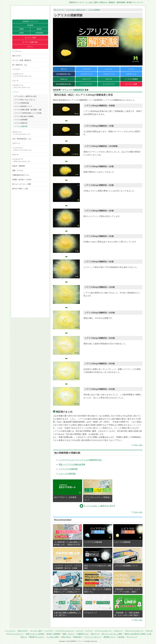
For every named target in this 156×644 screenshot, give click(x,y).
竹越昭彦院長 (78, 90)
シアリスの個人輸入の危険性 (24, 116)
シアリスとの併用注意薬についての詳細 (27, 113)
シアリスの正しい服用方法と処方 (25, 96)
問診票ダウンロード (77, 2)
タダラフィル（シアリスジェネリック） (22, 133)
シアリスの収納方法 (20, 123)
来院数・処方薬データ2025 (22, 180)
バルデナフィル (109, 74)
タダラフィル (131, 74)
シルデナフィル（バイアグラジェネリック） (22, 75)
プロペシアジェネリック (134, 631)
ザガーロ (15, 155)
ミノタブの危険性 (131, 79)
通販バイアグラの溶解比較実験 (72, 464)
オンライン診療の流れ (30, 42)
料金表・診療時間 (19, 166)
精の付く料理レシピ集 (20, 189)
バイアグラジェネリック (65, 631)
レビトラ (15, 81)
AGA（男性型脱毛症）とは (22, 139)
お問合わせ (103, 2)
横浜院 (39, 29)
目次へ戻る (138, 445)
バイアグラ (16, 69)
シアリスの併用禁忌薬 (21, 103)
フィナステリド (86, 84)
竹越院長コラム (83, 634)
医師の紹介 (78, 637)
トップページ (17, 51)
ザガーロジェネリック (15, 634)
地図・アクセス (18, 170)
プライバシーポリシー (93, 637)
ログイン (30, 47)
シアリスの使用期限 (20, 120)
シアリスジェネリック (103, 631)
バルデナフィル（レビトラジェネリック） (22, 86)
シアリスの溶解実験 (20, 126)
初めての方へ (17, 56)
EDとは (64, 69)
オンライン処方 (36, 631)
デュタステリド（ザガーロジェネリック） (22, 160)
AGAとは (64, 79)
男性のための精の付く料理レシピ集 (138, 634)
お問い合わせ (66, 637)
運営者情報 (121, 2)
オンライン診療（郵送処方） (22, 60)
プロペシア (16, 143)
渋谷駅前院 (39, 33)
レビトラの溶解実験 (67, 474)
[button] (66, 110)
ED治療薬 (64, 74)
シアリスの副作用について (23, 106)
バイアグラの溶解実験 (68, 469)
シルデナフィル (86, 74)
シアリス (15, 92)
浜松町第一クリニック (30, 21)
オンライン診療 (30, 38)
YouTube (121, 637)
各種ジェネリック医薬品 (35, 634)
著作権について (110, 637)
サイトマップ (138, 2)
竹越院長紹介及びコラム (21, 175)
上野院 (21, 29)
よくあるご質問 (92, 2)
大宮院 (21, 33)
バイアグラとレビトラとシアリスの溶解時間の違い (81, 460)
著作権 (129, 2)
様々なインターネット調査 (22, 184)
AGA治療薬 (64, 84)
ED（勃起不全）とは (20, 65)
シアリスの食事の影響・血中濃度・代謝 (27, 110)
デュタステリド (109, 84)
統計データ (95, 634)
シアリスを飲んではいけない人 (24, 100)
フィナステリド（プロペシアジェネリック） (22, 149)
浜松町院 (30, 25)
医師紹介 (112, 2)
